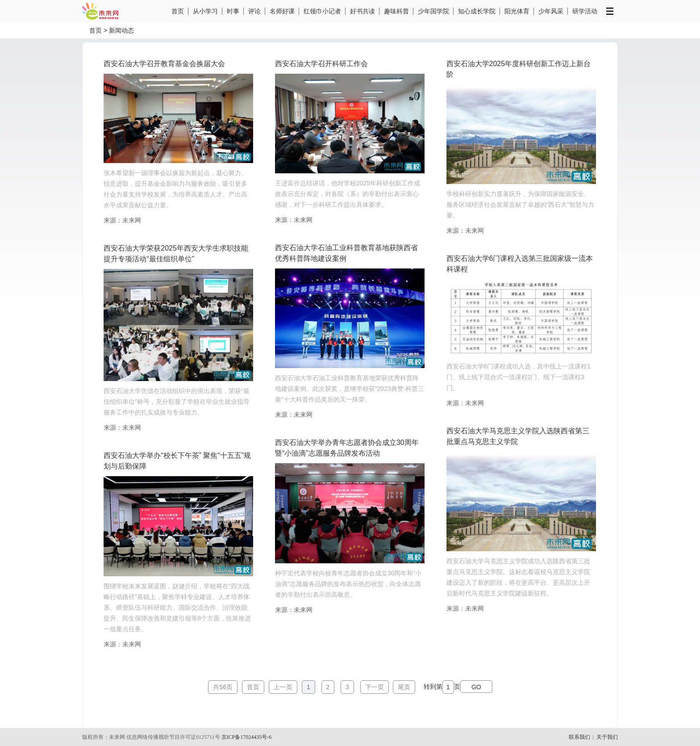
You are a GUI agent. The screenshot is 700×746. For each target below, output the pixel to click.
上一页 (283, 687)
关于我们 (607, 737)
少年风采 (551, 11)
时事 (233, 11)
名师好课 (282, 11)
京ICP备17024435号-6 (247, 737)
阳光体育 (517, 11)
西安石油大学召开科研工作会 (321, 64)
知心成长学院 (477, 11)
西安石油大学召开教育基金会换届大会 (164, 64)
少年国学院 (433, 11)
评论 (254, 11)
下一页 (375, 687)
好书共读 (362, 11)
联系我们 (579, 737)
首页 (178, 11)
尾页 (404, 687)
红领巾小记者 (322, 11)
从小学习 (205, 11)
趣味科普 (396, 11)
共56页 (223, 687)
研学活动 (585, 11)
